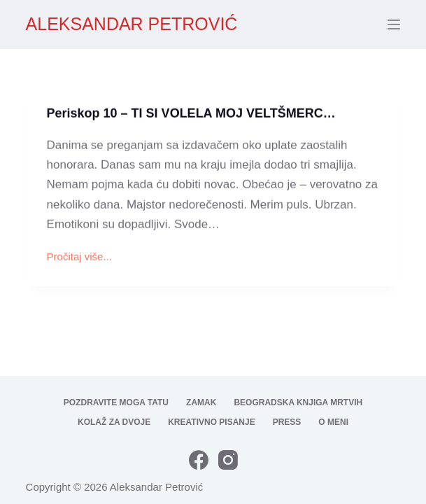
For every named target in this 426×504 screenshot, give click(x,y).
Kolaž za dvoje (114, 422)
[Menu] (394, 24)
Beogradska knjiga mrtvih (298, 402)
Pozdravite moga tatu (116, 402)
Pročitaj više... (79, 258)
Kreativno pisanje (211, 422)
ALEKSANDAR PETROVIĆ (132, 24)
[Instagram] (228, 460)
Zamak (201, 402)
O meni (333, 422)
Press (287, 422)
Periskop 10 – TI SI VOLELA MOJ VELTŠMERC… (191, 114)
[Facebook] (199, 460)
